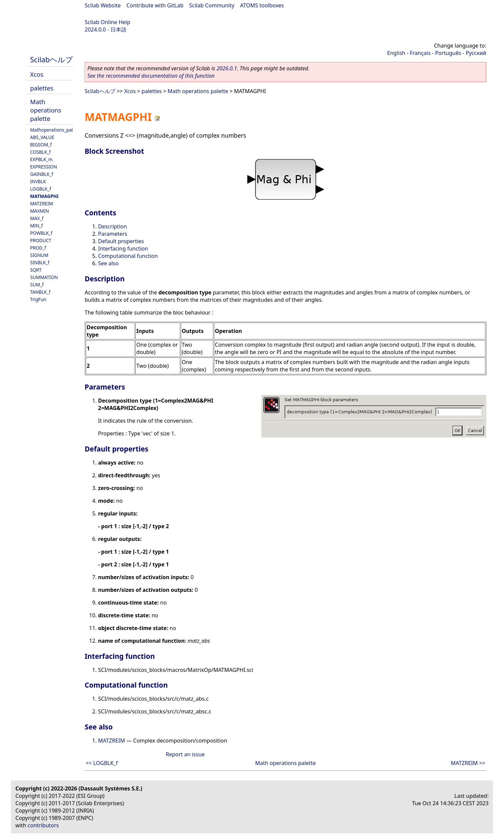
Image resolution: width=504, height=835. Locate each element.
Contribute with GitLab (155, 5)
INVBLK (38, 181)
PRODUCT (41, 240)
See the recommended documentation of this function (151, 76)
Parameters (113, 234)
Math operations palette (46, 110)
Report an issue (185, 754)
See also (108, 263)
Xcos (37, 74)
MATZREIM (41, 203)
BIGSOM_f (41, 145)
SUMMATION (44, 277)
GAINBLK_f (42, 174)
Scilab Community (212, 5)
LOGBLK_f (40, 189)
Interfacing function (123, 249)
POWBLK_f (41, 233)
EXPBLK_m (41, 159)
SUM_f (37, 285)
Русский (476, 53)
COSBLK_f (40, 152)
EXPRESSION (44, 167)
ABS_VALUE (42, 137)
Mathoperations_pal (52, 130)
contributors (43, 825)
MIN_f (36, 226)
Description (112, 226)
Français (420, 53)
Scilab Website (103, 5)
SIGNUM (39, 255)
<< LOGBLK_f (102, 763)
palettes (42, 88)
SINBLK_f (40, 262)
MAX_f (37, 218)
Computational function (128, 256)
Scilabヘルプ (52, 59)
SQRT (36, 270)
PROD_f (38, 248)
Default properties (121, 241)
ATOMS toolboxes (262, 5)
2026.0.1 (227, 68)
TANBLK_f (40, 292)
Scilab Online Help (107, 22)
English (396, 53)
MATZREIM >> (468, 763)
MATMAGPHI (44, 196)
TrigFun (38, 299)
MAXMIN (39, 211)
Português (448, 53)
